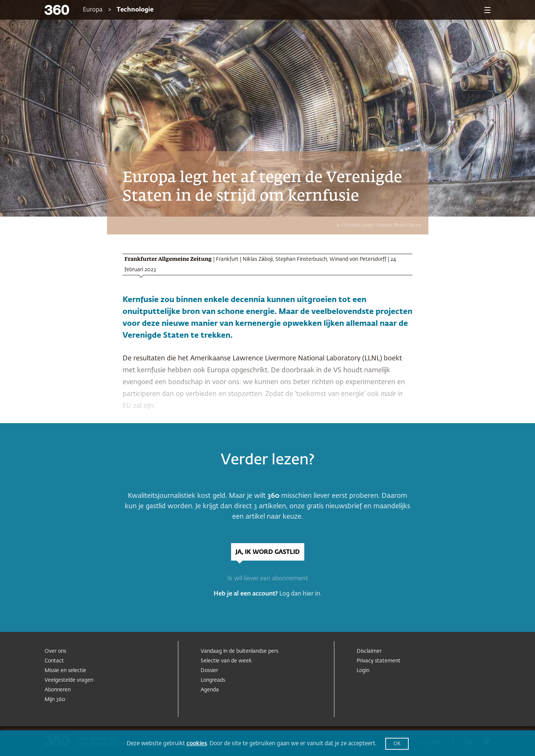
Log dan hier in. (301, 594)
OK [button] (397, 744)
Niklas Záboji (258, 259)
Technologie (135, 10)
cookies (197, 744)
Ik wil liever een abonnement (268, 579)
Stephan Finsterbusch (301, 259)
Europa (93, 10)
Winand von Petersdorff (358, 259)
